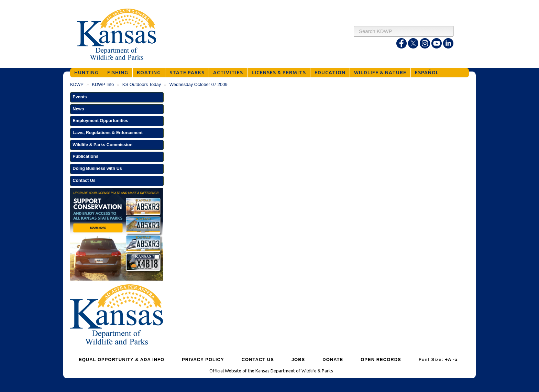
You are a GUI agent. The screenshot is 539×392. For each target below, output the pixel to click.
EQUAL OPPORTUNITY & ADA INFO (122, 360)
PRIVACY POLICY (203, 360)
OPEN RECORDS (381, 360)
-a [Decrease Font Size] (455, 360)
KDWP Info (103, 84)
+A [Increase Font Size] (448, 360)
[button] (117, 97)
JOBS (298, 360)
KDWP (77, 84)
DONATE (333, 360)
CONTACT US (258, 360)
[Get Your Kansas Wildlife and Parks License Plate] (117, 235)
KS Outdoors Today (142, 84)
